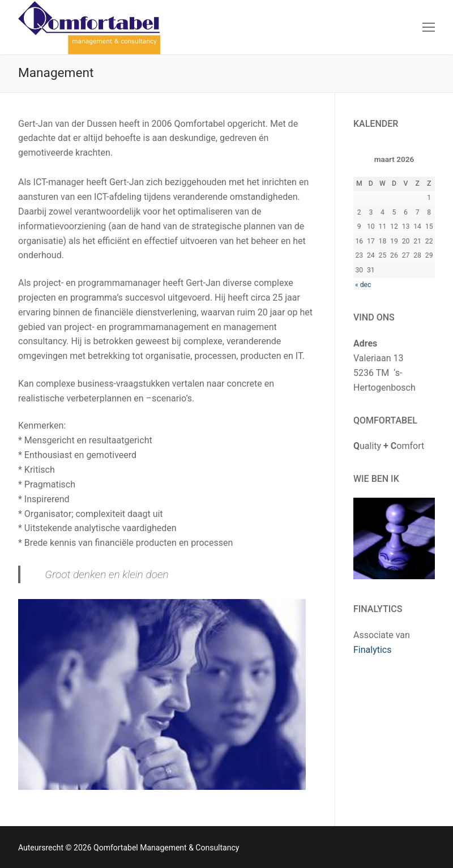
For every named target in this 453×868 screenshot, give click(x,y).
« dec (363, 285)
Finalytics (373, 650)
